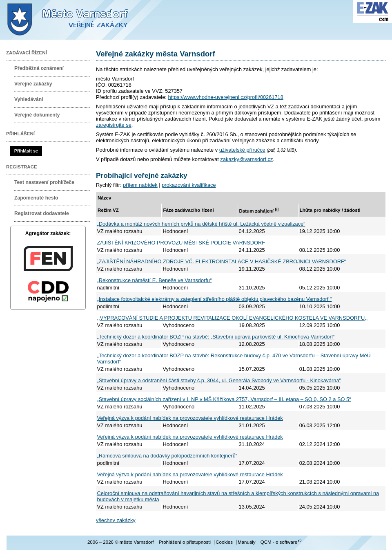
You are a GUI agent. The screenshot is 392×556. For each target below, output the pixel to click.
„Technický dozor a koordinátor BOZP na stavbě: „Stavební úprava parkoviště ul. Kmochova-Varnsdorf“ (216, 337)
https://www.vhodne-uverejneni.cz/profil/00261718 (225, 97)
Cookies (224, 542)
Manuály (247, 542)
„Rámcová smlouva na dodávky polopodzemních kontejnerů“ (167, 456)
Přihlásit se (26, 151)
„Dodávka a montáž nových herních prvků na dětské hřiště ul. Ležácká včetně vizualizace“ (201, 224)
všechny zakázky (116, 520)
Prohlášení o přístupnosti (185, 542)
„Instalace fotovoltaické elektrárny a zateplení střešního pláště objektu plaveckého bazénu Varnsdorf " (215, 299)
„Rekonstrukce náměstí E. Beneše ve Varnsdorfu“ (155, 280)
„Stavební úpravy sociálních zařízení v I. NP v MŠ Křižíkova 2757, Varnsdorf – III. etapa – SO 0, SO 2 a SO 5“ (224, 399)
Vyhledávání (29, 99)
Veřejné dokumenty (37, 115)
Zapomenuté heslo (36, 198)
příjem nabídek (140, 185)
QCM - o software (279, 542)
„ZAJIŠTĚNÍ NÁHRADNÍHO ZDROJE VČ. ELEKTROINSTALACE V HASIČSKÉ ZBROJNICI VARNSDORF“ (222, 261)
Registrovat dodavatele (42, 213)
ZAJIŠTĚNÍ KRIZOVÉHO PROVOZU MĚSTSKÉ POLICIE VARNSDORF (181, 243)
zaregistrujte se (114, 125)
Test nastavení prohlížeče (44, 182)
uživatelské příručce (242, 150)
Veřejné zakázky (33, 84)
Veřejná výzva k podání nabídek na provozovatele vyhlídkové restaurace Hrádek (190, 418)
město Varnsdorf (82, 20)
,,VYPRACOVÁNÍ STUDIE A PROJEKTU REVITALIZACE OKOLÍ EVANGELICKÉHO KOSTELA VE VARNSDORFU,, (233, 318)
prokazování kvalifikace (189, 185)
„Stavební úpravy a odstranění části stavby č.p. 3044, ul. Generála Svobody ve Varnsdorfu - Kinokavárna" (219, 380)
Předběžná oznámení (39, 68)
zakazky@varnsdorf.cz (246, 159)
